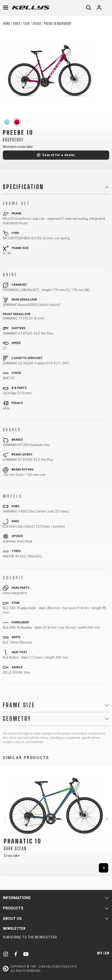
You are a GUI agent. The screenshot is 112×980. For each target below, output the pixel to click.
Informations (17, 898)
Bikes (17, 24)
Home (6, 24)
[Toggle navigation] (6, 8)
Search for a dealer (59, 155)
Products (13, 908)
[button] (5, 819)
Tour (26, 24)
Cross (37, 24)
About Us (12, 919)
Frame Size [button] (19, 705)
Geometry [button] (17, 719)
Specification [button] (23, 187)
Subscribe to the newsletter (30, 937)
